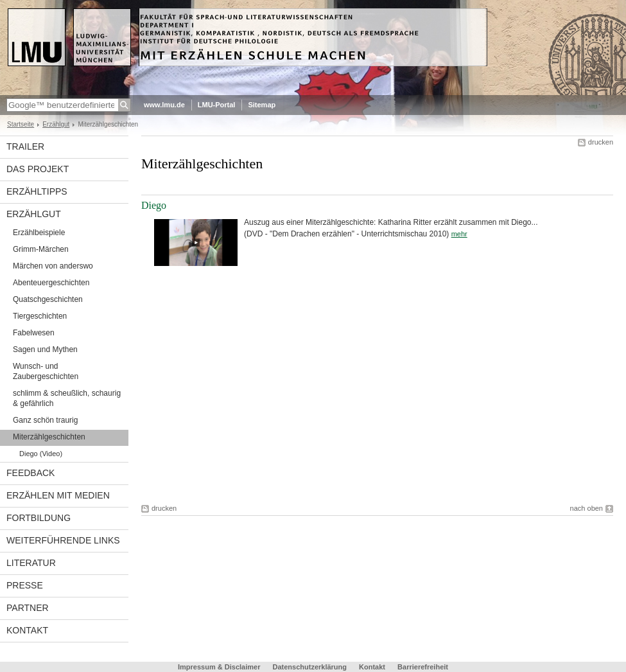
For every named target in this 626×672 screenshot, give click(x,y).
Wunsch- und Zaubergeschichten (46, 371)
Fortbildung (39, 518)
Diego (154, 205)
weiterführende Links (63, 540)
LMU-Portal (217, 105)
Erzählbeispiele (39, 233)
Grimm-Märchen (41, 249)
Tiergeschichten (40, 316)
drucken (601, 142)
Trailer (25, 146)
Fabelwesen (34, 333)
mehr (459, 234)
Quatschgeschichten (48, 299)
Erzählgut (56, 124)
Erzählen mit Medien (58, 495)
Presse (25, 585)
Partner (28, 608)
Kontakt (27, 630)
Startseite (21, 124)
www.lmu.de (164, 105)
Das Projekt (38, 169)
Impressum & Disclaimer (219, 667)
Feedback (30, 473)
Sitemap (262, 105)
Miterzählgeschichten (49, 437)
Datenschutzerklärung (309, 667)
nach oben (587, 508)
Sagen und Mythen (45, 349)
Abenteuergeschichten (51, 283)
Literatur (31, 563)
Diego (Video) (41, 454)
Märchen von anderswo (53, 266)
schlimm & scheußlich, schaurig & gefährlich (67, 398)
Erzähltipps (37, 191)
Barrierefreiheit (423, 667)
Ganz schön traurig (45, 420)
